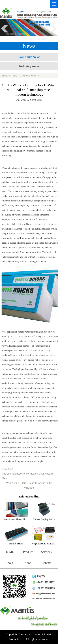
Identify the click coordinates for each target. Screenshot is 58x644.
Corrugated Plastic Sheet (16, 519)
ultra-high (11, 173)
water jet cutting (20, 146)
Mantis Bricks (16, 544)
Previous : (8, 469)
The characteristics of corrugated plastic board (27, 474)
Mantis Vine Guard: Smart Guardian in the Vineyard (29, 485)
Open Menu (54, 4)
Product (28, 552)
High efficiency (18, 224)
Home (5, 76)
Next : (5, 478)
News (14, 76)
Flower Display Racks (44, 519)
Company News (29, 57)
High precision (32, 205)
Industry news (29, 66)
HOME (9, 552)
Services (46, 552)
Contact (46, 563)
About (9, 563)
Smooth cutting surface (30, 252)
